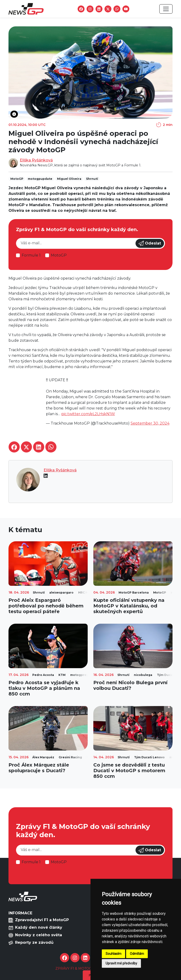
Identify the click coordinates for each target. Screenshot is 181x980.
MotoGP (59, 255)
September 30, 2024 (150, 423)
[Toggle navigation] (166, 9)
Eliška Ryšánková (36, 160)
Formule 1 (31, 255)
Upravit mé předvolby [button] (121, 963)
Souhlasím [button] (113, 954)
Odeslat (150, 243)
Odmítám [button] (137, 954)
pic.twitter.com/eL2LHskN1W (88, 414)
